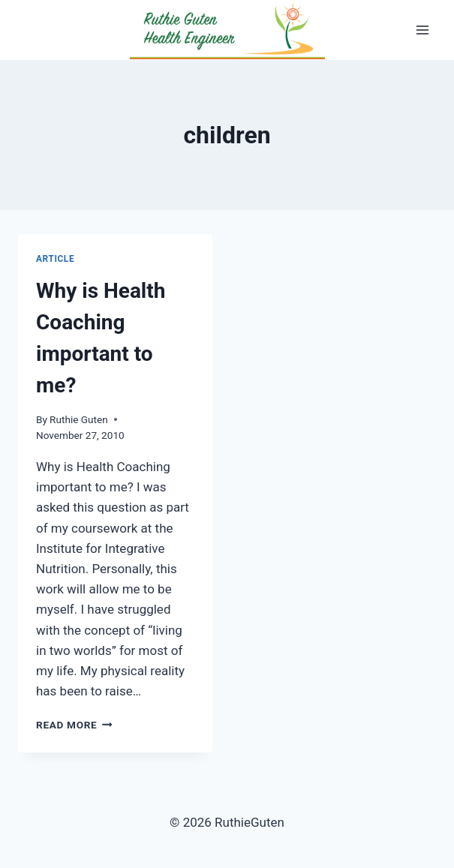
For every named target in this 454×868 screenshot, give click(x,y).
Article (55, 259)
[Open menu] (422, 30)
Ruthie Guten (79, 419)
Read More (74, 725)
